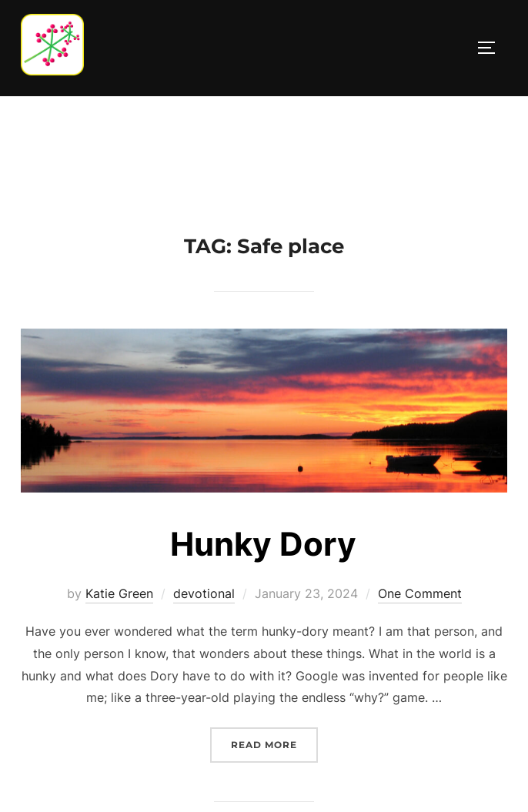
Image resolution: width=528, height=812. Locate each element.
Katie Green (119, 593)
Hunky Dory (263, 544)
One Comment (420, 593)
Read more (274, 743)
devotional (204, 593)
